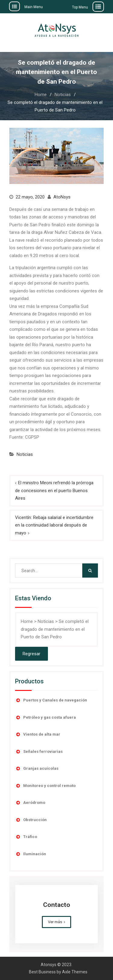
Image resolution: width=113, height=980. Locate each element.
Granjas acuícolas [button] (37, 769)
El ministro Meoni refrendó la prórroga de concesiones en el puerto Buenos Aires (54, 490)
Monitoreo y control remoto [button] (45, 786)
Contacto (57, 905)
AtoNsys (62, 197)
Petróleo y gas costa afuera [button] (46, 717)
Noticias (25, 454)
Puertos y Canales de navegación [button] (51, 700)
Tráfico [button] (26, 837)
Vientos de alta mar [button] (38, 734)
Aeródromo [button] (30, 803)
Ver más (55, 922)
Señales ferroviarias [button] (39, 752)
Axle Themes (75, 972)
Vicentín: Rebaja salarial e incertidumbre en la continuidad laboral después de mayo (54, 525)
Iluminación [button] (31, 854)
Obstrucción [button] (31, 820)
